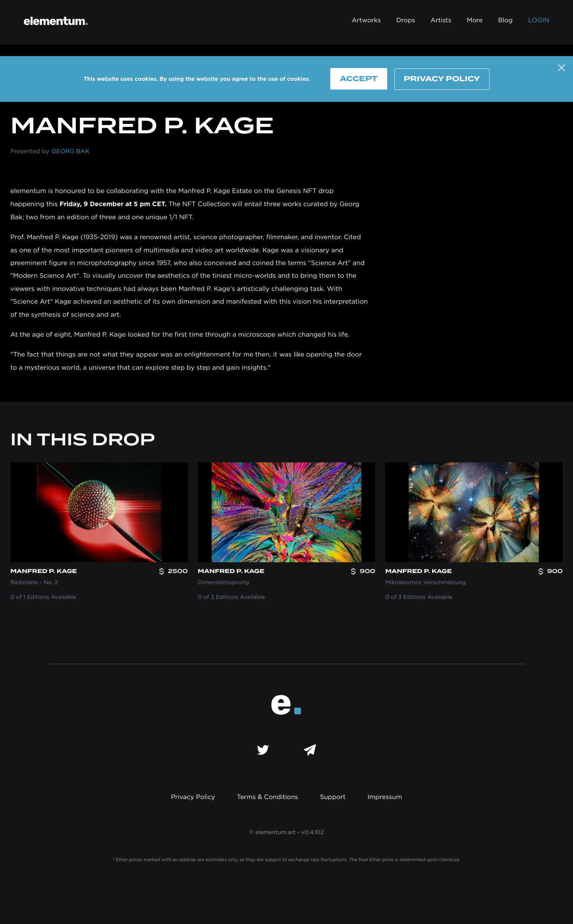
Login (539, 21)
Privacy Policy (442, 79)
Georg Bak (71, 151)
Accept (359, 79)
